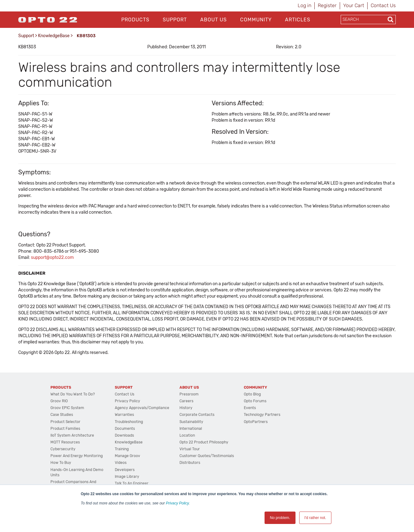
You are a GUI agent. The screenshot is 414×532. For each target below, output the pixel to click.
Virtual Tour (190, 449)
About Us (213, 20)
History (186, 408)
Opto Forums (255, 401)
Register (327, 5)
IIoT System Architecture (72, 435)
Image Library (127, 477)
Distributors (190, 463)
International (191, 429)
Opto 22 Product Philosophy (204, 442)
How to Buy (61, 463)
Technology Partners (262, 415)
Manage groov (127, 456)
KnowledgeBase (54, 36)
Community (256, 20)
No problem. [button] (280, 518)
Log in (304, 5)
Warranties (124, 415)
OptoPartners (256, 422)
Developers (125, 470)
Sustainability (191, 422)
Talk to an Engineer (132, 483)
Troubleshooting (129, 422)
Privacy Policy (177, 503)
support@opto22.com (52, 257)
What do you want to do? (73, 394)
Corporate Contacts (197, 415)
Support (175, 20)
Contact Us (383, 5)
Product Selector (65, 422)
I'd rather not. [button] (315, 518)
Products (135, 20)
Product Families (65, 429)
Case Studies (62, 415)
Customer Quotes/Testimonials (207, 456)
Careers (186, 401)
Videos (121, 463)
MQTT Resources (65, 442)
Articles (298, 20)
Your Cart (354, 5)
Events (250, 408)
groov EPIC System (67, 408)
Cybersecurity (63, 449)
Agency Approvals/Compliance (142, 408)
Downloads (124, 435)
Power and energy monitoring (77, 456)
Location (187, 435)
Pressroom (189, 394)
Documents (125, 429)
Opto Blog (252, 394)
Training (122, 449)
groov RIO (59, 401)
